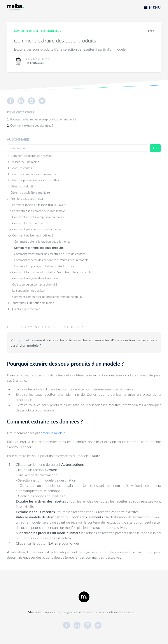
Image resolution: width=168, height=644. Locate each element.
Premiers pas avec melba (27, 198)
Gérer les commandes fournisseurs (33, 174)
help (11, 327)
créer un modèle (53, 433)
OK (155, 148)
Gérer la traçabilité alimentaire (30, 192)
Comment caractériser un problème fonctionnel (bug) (47, 297)
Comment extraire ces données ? (32, 125)
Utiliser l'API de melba (25, 162)
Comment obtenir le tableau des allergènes (42, 241)
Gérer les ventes (21, 168)
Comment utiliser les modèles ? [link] (38, 31)
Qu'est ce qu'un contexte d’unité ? (35, 284)
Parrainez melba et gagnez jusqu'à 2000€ (39, 205)
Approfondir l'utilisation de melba (32, 303)
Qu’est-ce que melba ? (25, 309)
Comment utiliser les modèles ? (33, 235)
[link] (12, 101)
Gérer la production (23, 186)
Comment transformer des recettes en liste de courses (50, 254)
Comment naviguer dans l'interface (35, 278)
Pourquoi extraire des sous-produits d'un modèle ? (43, 119)
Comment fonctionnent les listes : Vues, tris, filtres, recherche (52, 272)
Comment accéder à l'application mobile (38, 217)
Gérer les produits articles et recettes (35, 180)
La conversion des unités (28, 290)
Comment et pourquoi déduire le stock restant (44, 266)
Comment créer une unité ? (30, 223)
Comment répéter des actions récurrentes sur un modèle (51, 260)
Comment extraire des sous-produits (39, 248)
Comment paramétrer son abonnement (38, 229)
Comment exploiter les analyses (31, 156)
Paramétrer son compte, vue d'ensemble (39, 211)
